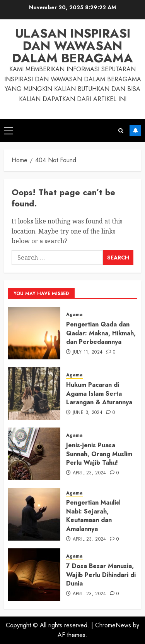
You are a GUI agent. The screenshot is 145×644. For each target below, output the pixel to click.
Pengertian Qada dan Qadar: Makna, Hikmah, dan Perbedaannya (101, 333)
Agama (74, 315)
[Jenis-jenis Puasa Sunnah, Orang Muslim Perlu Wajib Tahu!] (34, 454)
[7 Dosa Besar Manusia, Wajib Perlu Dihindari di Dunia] (34, 575)
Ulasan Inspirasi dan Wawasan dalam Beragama (73, 46)
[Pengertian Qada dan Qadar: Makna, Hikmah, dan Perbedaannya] (34, 333)
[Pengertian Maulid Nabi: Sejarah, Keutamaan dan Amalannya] (34, 514)
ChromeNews (113, 625)
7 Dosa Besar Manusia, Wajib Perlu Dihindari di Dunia (101, 575)
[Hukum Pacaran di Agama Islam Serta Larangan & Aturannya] (34, 393)
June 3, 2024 (88, 413)
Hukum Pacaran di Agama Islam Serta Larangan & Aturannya (99, 393)
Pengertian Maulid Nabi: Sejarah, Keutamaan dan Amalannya (93, 515)
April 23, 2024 (90, 473)
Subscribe (135, 131)
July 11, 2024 (88, 352)
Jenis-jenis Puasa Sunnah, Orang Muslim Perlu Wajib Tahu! (99, 454)
